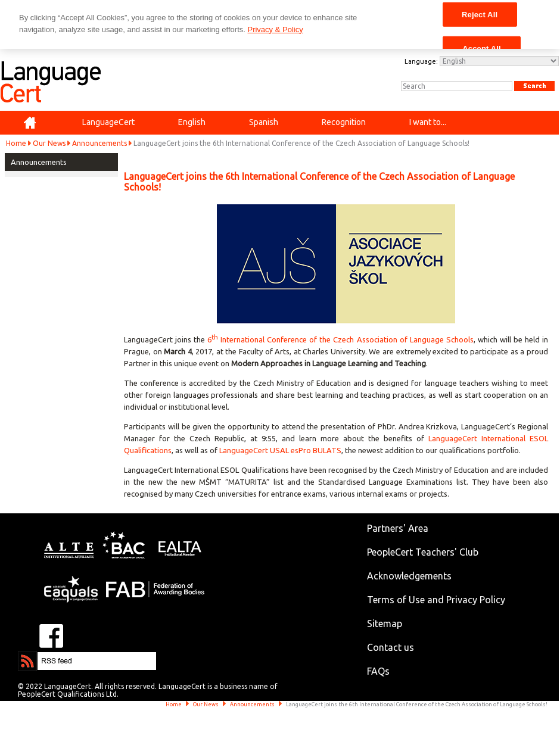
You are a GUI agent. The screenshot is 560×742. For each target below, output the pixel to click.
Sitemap (385, 623)
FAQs (378, 671)
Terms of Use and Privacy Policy (436, 600)
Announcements (99, 143)
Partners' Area (398, 528)
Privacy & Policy (275, 29)
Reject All (480, 14)
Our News (49, 143)
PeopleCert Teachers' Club (423, 552)
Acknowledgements (409, 576)
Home (16, 143)
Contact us (391, 647)
